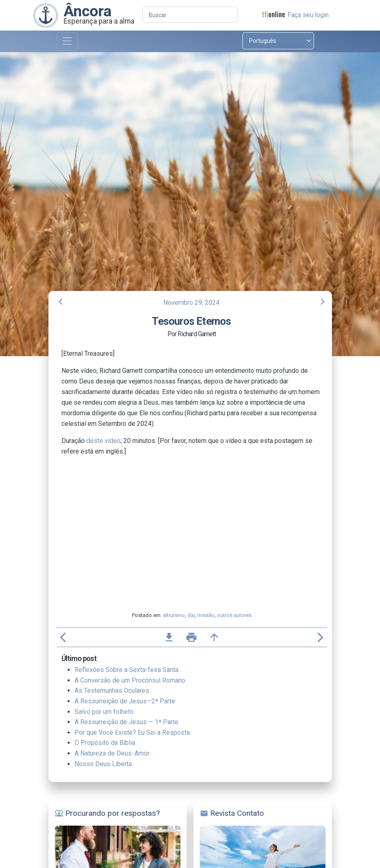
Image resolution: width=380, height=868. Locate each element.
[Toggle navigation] (67, 41)
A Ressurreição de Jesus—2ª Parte (125, 701)
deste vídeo (103, 441)
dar (191, 615)
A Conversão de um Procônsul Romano (130, 680)
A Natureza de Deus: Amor (112, 753)
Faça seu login (308, 15)
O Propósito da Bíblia (105, 743)
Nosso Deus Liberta (103, 764)
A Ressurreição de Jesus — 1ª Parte (126, 722)
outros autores (234, 615)
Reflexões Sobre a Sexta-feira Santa (126, 670)
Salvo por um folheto (104, 712)
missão (206, 615)
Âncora (88, 11)
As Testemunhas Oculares (112, 691)
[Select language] (278, 41)
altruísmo (174, 615)
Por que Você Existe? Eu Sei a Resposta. (133, 733)
